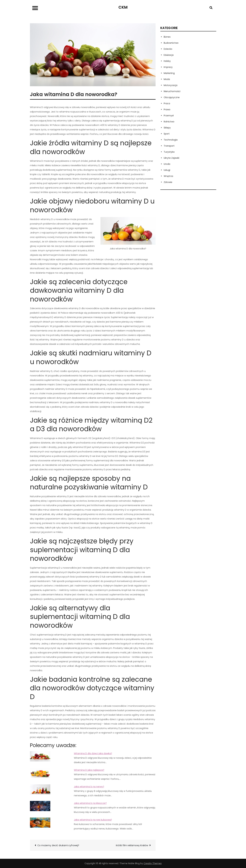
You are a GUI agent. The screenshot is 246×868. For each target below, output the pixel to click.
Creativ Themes (153, 863)
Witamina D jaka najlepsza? (89, 770)
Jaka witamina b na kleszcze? (90, 803)
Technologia (171, 140)
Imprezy (168, 67)
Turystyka (169, 152)
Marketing (169, 73)
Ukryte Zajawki (171, 158)
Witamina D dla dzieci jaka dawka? (93, 753)
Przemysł (169, 116)
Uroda (167, 164)
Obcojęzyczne (172, 97)
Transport (169, 146)
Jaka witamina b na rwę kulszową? (93, 820)
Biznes (167, 37)
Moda (167, 79)
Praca (167, 103)
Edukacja (169, 55)
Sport (167, 134)
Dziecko (168, 49)
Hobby (167, 61)
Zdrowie (168, 182)
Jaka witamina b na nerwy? (89, 787)
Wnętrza (168, 176)
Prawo (167, 109)
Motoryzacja (171, 85)
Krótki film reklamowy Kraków (132, 845)
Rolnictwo (169, 122)
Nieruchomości (172, 91)
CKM (123, 7)
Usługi (167, 170)
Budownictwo (171, 43)
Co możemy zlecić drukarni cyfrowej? (58, 845)
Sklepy (167, 128)
